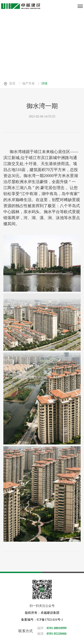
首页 (13, 84)
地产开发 (29, 84)
